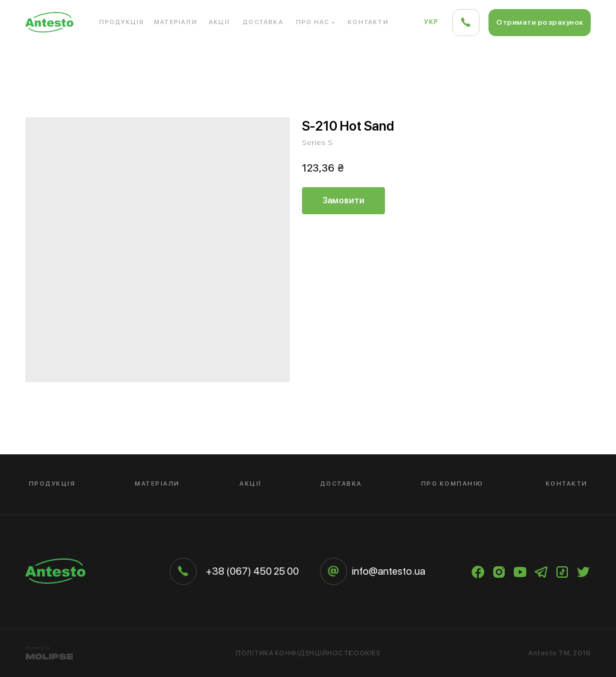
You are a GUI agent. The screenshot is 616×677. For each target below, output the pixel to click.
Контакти (368, 22)
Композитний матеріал (292, 60)
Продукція (122, 22)
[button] (540, 23)
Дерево (573, 60)
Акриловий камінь (64, 60)
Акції (219, 22)
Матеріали (176, 22)
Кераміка (504, 60)
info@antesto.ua (389, 571)
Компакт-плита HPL (412, 60)
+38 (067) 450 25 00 (252, 571)
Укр (432, 22)
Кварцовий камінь (173, 60)
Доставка (263, 22)
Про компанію (452, 483)
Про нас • (316, 22)
